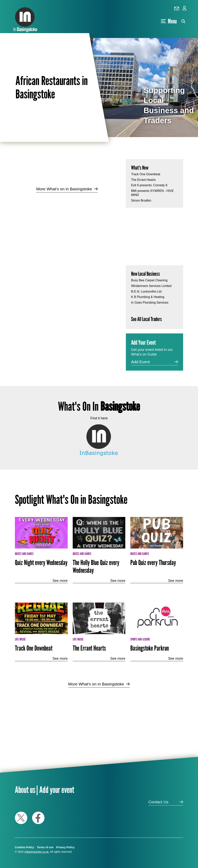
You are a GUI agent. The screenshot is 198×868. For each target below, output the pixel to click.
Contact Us (158, 802)
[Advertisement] (67, 227)
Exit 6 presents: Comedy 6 (149, 185)
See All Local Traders (146, 319)
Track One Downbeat (146, 174)
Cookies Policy (25, 847)
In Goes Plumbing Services (150, 303)
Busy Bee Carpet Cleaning (149, 280)
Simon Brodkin (141, 200)
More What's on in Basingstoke (64, 189)
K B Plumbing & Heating (148, 297)
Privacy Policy (65, 847)
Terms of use (45, 847)
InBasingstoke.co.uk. (37, 852)
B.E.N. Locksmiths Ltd (146, 291)
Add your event (57, 790)
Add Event (140, 362)
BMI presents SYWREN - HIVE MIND (152, 193)
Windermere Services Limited (151, 286)
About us (25, 790)
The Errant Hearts (143, 180)
